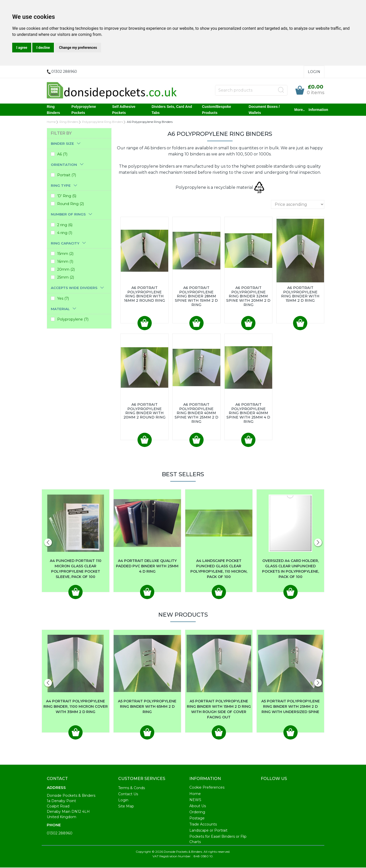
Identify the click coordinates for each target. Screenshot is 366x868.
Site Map (126, 807)
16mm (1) (65, 262)
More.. (300, 110)
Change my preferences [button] (78, 48)
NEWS (195, 800)
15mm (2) (65, 254)
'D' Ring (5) (67, 196)
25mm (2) (66, 278)
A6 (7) (62, 155)
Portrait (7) (67, 176)
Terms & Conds (132, 788)
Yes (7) (63, 299)
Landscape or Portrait (208, 831)
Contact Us (128, 794)
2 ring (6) (65, 225)
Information (318, 110)
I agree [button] (22, 48)
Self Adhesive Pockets (124, 110)
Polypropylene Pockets (84, 110)
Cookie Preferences (207, 788)
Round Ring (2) (71, 204)
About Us (198, 806)
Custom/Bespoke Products (217, 110)
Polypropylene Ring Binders (103, 122)
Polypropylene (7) (73, 320)
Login (314, 72)
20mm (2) (66, 270)
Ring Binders (53, 110)
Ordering (197, 813)
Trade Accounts (203, 825)
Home (51, 122)
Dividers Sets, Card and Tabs (172, 110)
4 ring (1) (65, 233)
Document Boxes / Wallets (264, 110)
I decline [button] (43, 48)
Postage (197, 819)
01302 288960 (60, 834)
